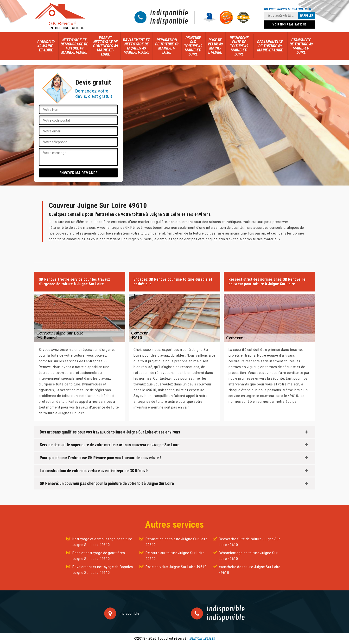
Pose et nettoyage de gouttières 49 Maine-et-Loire (105, 46)
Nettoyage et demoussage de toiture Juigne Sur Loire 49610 (102, 542)
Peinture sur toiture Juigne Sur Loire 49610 (175, 556)
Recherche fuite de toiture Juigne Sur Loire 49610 (250, 542)
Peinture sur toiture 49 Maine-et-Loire (193, 46)
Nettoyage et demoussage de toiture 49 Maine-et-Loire (74, 46)
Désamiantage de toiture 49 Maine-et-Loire (270, 46)
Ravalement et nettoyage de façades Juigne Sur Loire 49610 (103, 570)
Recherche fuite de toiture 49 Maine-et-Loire (239, 46)
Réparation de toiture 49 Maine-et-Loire (167, 46)
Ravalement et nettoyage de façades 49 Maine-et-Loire (136, 46)
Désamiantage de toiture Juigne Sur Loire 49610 (248, 556)
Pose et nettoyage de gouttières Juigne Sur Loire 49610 (99, 556)
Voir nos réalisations (290, 25)
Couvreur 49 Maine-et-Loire (46, 46)
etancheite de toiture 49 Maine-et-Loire (301, 46)
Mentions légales (202, 639)
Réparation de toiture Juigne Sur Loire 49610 (177, 542)
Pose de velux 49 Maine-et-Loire (215, 46)
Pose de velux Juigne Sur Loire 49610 (176, 567)
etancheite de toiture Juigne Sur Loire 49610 (250, 570)
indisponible (169, 13)
